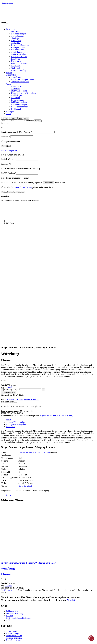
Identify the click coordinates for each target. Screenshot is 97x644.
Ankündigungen (18, 36)
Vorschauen (16, 31)
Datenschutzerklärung (23, 187)
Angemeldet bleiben (12, 141)
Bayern (43, 301)
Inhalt (8, 305)
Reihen (9, 73)
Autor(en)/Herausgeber (15, 307)
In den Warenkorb (9, 278)
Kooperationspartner (19, 107)
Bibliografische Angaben (16, 309)
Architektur (16, 43)
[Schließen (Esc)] (2, 640)
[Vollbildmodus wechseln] (7, 640)
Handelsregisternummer (15, 178)
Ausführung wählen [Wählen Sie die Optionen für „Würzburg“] (9, 475)
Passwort (5, 137)
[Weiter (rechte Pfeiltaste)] (5, 642)
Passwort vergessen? (9, 150)
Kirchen (61, 301)
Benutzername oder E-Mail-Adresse (16, 132)
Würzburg (69, 301)
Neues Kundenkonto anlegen (13, 192)
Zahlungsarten (12, 496)
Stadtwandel (16, 68)
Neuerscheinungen (19, 34)
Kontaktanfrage (17, 100)
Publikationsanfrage (19, 102)
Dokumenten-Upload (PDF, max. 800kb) (22, 183)
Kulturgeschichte (18, 47)
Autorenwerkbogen (19, 104)
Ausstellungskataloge (20, 52)
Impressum (11, 631)
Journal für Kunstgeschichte (22, 79)
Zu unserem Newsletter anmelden (21, 169)
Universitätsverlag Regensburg (24, 93)
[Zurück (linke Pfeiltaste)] (2, 642)
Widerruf (10, 501)
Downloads (11, 312)
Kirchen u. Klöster (31, 285)
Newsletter (15, 98)
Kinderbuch (16, 61)
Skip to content (9, 3)
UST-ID (8, 173)
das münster (16, 77)
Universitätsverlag (19, 70)
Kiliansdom (52, 301)
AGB (8, 505)
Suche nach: (29, 121)
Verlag (9, 84)
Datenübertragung (13, 525)
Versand (9, 272)
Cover (9, 380)
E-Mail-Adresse (8, 159)
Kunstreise (15, 59)
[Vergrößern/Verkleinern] (10, 640)
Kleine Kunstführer (19, 57)
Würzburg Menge (11, 275)
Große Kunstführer (19, 54)
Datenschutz (11, 628)
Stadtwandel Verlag (19, 91)
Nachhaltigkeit (17, 95)
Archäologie (16, 41)
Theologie (15, 38)
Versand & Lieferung (15, 498)
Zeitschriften (11, 75)
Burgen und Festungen (20, 45)
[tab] (51, 305)
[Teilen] (5, 640)
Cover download (25, 371)
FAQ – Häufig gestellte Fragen (19, 503)
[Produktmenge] (30, 275)
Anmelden (6, 146)
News (8, 114)
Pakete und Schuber (19, 63)
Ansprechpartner (18, 86)
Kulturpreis (11, 111)
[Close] (7, 23)
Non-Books (16, 66)
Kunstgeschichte (18, 50)
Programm (10, 29)
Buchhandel (16, 109)
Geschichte (16, 89)
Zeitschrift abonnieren (20, 82)
